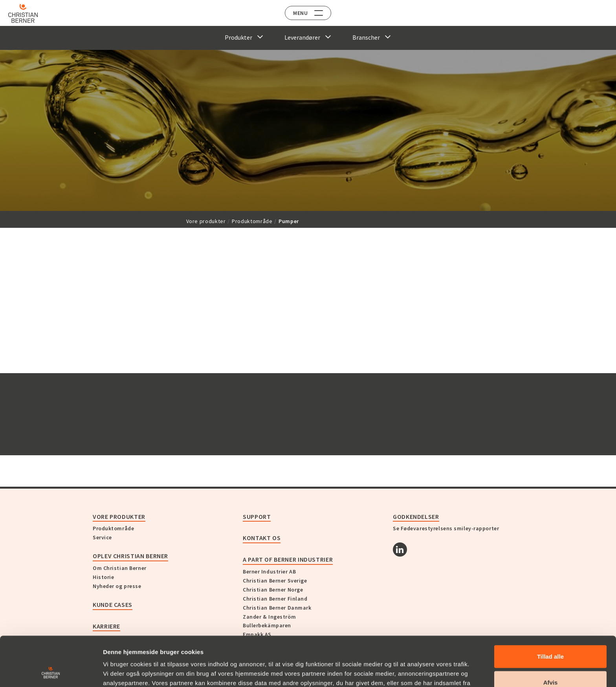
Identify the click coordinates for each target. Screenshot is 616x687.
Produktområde (252, 221)
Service (102, 537)
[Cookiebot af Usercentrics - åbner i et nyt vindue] (51, 672)
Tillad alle (550, 610)
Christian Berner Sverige (275, 581)
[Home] (28, 13)
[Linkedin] (400, 550)
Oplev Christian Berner (130, 556)
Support (257, 517)
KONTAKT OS (262, 538)
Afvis (551, 636)
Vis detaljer (408, 671)
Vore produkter (206, 221)
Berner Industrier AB (269, 572)
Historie (103, 577)
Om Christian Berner (120, 568)
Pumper (289, 221)
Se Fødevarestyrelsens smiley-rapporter (446, 528)
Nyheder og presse (117, 586)
